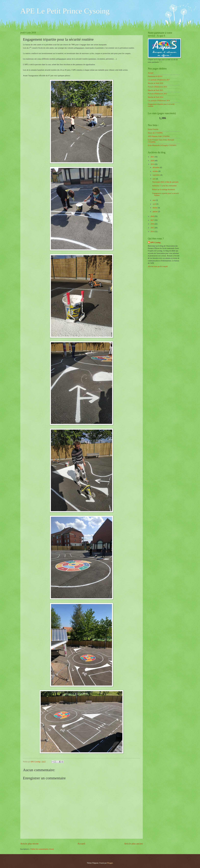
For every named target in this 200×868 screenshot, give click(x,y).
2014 (152, 232)
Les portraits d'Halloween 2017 (159, 80)
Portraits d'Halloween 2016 (157, 87)
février (155, 208)
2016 (152, 224)
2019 (152, 164)
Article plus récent (29, 844)
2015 (152, 228)
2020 (152, 161)
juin (154, 179)
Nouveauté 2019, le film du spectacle (165, 182)
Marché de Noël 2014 (155, 97)
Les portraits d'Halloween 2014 (159, 101)
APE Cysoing (155, 243)
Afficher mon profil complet (158, 266)
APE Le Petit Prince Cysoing (65, 11)
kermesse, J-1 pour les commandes (164, 186)
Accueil (81, 844)
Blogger (110, 863)
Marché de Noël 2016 (155, 83)
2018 (152, 216)
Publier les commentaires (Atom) (42, 849)
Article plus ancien (133, 844)
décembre (156, 167)
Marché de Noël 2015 (155, 90)
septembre (157, 175)
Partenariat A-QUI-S (155, 76)
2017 (152, 220)
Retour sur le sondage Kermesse (164, 190)
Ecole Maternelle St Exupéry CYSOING (162, 145)
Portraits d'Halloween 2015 (157, 94)
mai (154, 200)
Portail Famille (153, 129)
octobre (156, 171)
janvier (155, 212)
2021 (152, 157)
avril (155, 204)
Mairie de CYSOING (155, 133)
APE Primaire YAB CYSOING (159, 136)
